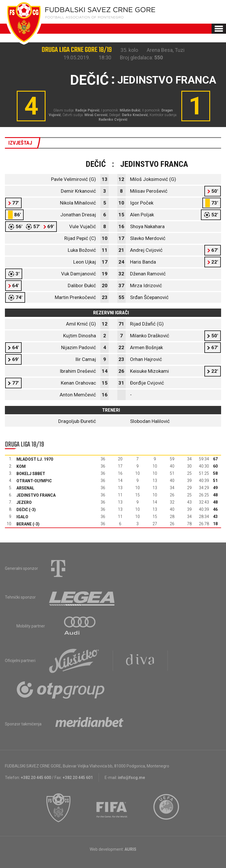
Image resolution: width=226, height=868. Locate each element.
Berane (24, 524)
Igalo (22, 517)
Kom (21, 466)
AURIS (130, 849)
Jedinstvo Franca (36, 495)
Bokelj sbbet (31, 474)
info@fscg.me (131, 778)
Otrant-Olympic (34, 481)
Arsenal (25, 488)
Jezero (24, 502)
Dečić (22, 510)
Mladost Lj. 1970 (35, 459)
